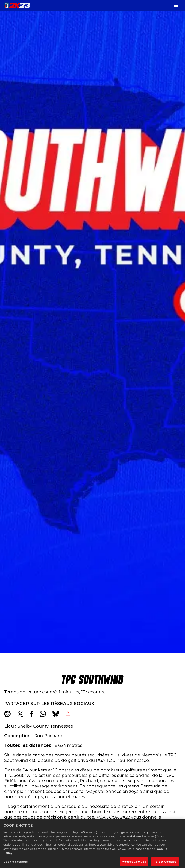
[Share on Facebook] (32, 714)
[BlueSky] (56, 714)
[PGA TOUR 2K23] (17, 5)
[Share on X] (20, 714)
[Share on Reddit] (7, 714)
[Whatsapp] (43, 714)
